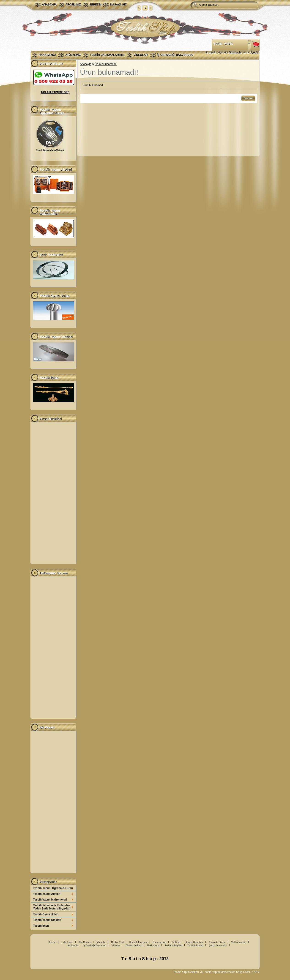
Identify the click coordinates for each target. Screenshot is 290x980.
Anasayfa (49, 5)
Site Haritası (85, 942)
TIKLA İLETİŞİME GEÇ (55, 92)
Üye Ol (254, 52)
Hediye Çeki (117, 942)
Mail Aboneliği (239, 942)
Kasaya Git (118, 5)
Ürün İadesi (67, 942)
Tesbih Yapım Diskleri (47, 920)
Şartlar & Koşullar (218, 945)
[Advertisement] (53, 493)
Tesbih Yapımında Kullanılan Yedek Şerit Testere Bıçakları (52, 907)
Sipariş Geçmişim (195, 942)
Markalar (101, 942)
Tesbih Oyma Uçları (46, 914)
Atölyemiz (73, 55)
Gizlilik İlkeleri (195, 945)
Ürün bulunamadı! (106, 64)
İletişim (52, 942)
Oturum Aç (235, 52)
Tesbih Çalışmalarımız (107, 55)
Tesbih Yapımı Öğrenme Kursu (53, 888)
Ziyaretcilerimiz (134, 945)
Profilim (176, 942)
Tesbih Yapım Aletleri (47, 894)
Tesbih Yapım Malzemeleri (50, 900)
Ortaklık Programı (138, 942)
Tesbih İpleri (41, 926)
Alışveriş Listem (217, 942)
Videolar (141, 55)
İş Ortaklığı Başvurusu (175, 55)
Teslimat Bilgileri (174, 945)
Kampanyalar (160, 942)
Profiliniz (73, 5)
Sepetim (96, 5)
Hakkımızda (47, 55)
